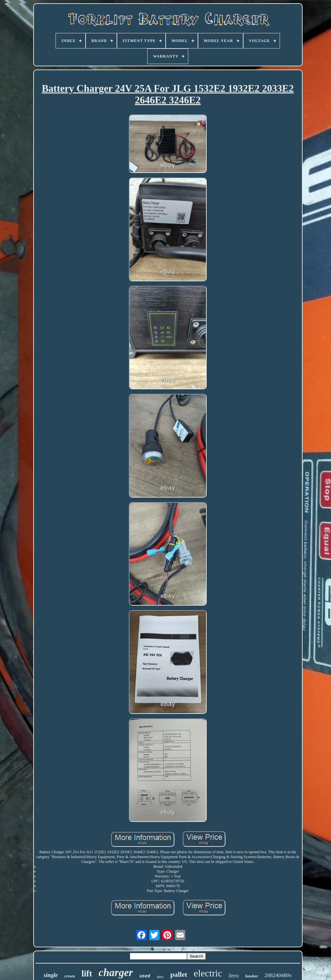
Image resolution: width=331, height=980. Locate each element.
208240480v (278, 975)
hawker (252, 976)
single (51, 975)
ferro (234, 976)
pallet (179, 974)
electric (208, 973)
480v (160, 977)
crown (70, 976)
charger (116, 973)
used (145, 976)
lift (87, 974)
